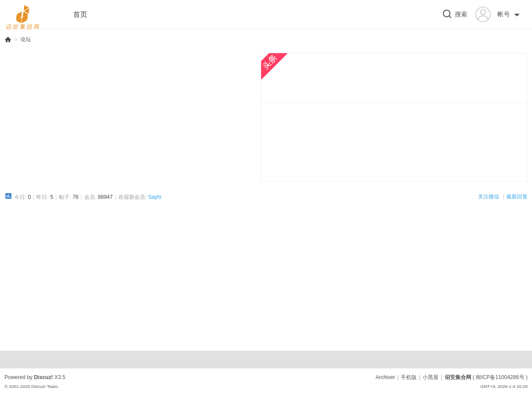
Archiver (385, 377)
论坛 (26, 39)
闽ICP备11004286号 (500, 377)
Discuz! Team (44, 386)
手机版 (409, 377)
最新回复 (517, 197)
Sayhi (155, 197)
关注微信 (489, 197)
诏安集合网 (8, 40)
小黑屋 (430, 377)
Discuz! (44, 377)
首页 (80, 14)
